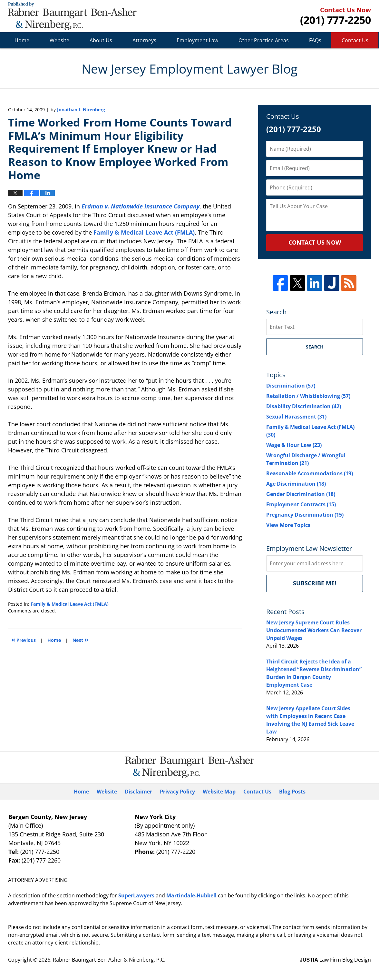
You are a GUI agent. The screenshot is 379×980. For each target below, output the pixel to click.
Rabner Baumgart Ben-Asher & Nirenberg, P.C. (109, 960)
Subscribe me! (315, 583)
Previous (24, 639)
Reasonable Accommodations (310, 473)
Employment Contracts (301, 504)
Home (22, 40)
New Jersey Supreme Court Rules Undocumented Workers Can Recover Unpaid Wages (314, 630)
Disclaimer (138, 792)
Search (315, 347)
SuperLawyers (136, 895)
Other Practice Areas (264, 40)
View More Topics (288, 525)
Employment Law (197, 40)
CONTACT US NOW (315, 242)
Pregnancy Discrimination (305, 515)
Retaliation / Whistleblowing (308, 396)
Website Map (219, 792)
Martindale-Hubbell (191, 895)
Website (59, 40)
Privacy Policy (177, 792)
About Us (101, 40)
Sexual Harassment (296, 417)
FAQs (315, 40)
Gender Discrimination (301, 494)
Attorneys (144, 40)
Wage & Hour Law (294, 445)
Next (80, 639)
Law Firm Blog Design (335, 960)
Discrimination (291, 386)
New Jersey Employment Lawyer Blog (72, 16)
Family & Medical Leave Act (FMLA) (144, 232)
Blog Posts (292, 792)
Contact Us (355, 40)
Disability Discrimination (304, 406)
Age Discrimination (296, 484)
